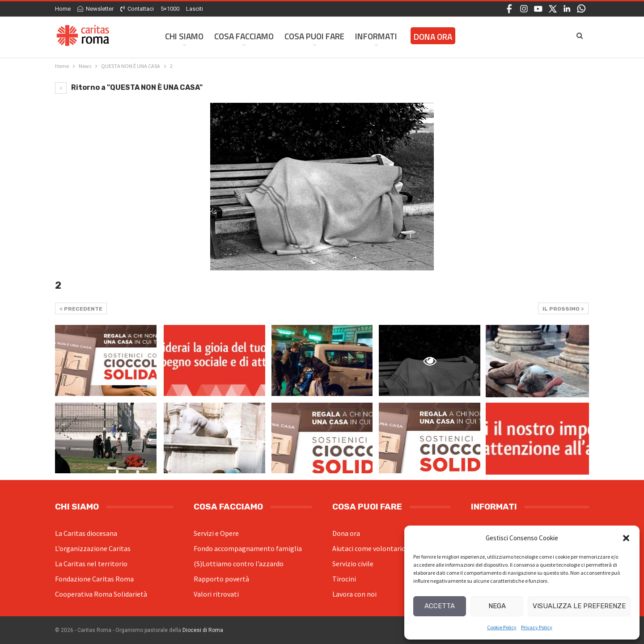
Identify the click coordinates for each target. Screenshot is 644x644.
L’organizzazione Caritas (93, 548)
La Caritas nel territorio (91, 564)
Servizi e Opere (216, 533)
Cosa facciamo (244, 36)
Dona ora (346, 533)
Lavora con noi (354, 594)
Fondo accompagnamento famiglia (248, 548)
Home (63, 9)
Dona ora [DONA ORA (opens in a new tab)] (433, 36)
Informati (376, 36)
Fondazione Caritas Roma (94, 579)
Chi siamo (184, 36)
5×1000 (170, 9)
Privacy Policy (537, 627)
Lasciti (195, 9)
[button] (626, 538)
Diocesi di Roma (203, 630)
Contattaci (137, 9)
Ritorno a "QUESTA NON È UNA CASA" (129, 87)
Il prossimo (563, 309)
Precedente (81, 309)
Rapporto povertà (221, 579)
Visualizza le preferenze (579, 606)
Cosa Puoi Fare (314, 36)
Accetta (440, 606)
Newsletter (95, 9)
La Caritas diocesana (86, 533)
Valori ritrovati (216, 594)
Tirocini (344, 579)
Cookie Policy (502, 627)
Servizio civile (353, 564)
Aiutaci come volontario (369, 548)
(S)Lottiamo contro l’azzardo (239, 564)
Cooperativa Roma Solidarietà (101, 594)
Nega (497, 606)
